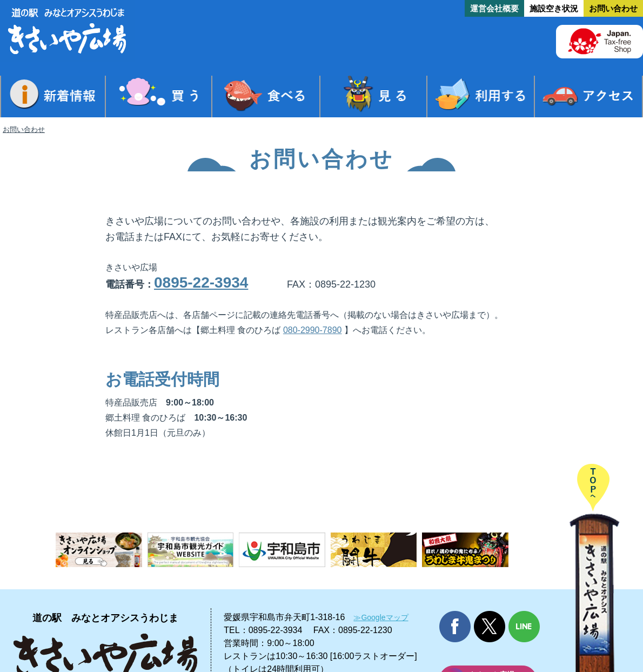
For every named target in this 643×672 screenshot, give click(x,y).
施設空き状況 (554, 8)
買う (159, 97)
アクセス (588, 97)
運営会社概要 (494, 8)
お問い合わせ (613, 8)
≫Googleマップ (381, 617)
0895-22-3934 (201, 282)
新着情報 (53, 97)
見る (373, 97)
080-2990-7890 (313, 330)
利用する (481, 97)
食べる (266, 97)
